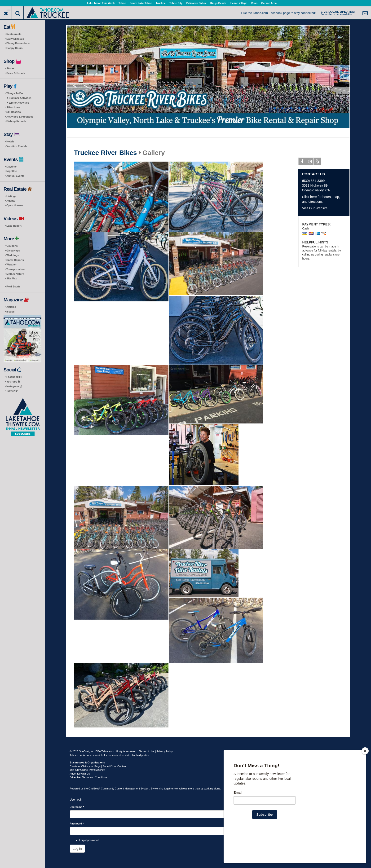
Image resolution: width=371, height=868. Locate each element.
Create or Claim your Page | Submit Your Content (98, 766)
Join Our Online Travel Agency (87, 770)
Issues (10, 312)
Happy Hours (14, 48)
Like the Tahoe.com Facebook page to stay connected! (279, 13)
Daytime (11, 167)
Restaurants (14, 34)
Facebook (14, 377)
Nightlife (12, 171)
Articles (11, 307)
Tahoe (122, 3)
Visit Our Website (315, 208)
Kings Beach (218, 3)
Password (77, 824)
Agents (11, 201)
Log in (77, 849)
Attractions (13, 107)
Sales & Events (16, 73)
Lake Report (14, 226)
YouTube (13, 382)
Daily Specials (15, 39)
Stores (10, 68)
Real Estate (13, 286)
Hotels (10, 141)
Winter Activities (19, 103)
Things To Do (15, 93)
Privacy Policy (164, 751)
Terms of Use (147, 751)
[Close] (365, 781)
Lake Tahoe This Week (101, 3)
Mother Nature (15, 274)
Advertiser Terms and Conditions (89, 777)
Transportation (15, 269)
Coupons (12, 246)
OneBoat (94, 789)
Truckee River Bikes (106, 153)
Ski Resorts (14, 112)
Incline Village (238, 3)
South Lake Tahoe (141, 3)
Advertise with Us (80, 774)
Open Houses (15, 205)
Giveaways (13, 251)
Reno (254, 3)
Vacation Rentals (17, 146)
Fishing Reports (16, 121)
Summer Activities (20, 98)
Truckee (161, 3)
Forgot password (89, 840)
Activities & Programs (20, 117)
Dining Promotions (18, 43)
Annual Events (15, 176)
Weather (11, 264)
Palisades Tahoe (196, 3)
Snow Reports (15, 260)
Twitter (12, 391)
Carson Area (269, 3)
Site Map (12, 278)
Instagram (14, 386)
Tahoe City (176, 3)
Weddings (13, 255)
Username (77, 807)
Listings (11, 196)
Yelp (317, 162)
